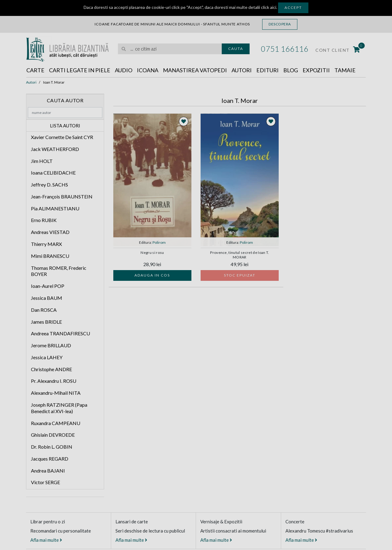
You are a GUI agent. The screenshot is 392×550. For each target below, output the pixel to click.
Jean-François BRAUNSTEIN (62, 196)
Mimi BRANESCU (50, 256)
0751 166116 (285, 49)
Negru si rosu (152, 253)
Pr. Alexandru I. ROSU (54, 381)
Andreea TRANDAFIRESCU (60, 333)
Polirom (159, 242)
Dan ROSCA (44, 310)
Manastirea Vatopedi (195, 70)
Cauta (236, 49)
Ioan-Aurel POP (48, 286)
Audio (124, 70)
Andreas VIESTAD (50, 232)
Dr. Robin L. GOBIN (52, 447)
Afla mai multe (46, 540)
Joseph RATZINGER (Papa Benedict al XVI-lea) (59, 408)
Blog (291, 70)
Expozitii (316, 70)
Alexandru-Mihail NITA (56, 393)
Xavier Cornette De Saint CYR (62, 137)
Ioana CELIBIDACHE (53, 173)
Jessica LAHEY (47, 357)
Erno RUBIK (44, 220)
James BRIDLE (46, 322)
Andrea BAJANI (48, 471)
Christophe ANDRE (51, 369)
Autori (242, 70)
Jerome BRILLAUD (51, 345)
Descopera (280, 24)
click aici (269, 7)
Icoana (148, 70)
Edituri (268, 70)
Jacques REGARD (50, 459)
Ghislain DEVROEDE (53, 435)
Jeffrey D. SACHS (49, 185)
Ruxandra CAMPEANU (56, 423)
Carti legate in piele (80, 70)
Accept (293, 8)
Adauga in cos (152, 275)
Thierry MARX (46, 244)
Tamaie (345, 70)
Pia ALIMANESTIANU (55, 208)
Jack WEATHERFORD (55, 149)
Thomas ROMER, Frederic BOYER (59, 271)
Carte (35, 70)
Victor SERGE (45, 482)
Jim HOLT (42, 161)
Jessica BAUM (47, 298)
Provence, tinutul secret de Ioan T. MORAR (240, 255)
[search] (170, 49)
